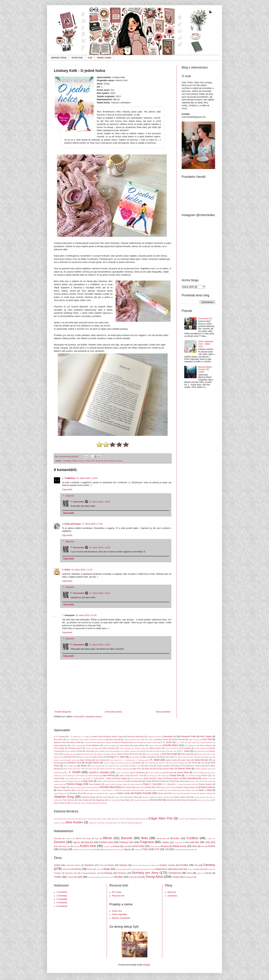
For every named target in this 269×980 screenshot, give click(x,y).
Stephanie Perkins (190, 793)
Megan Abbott (102, 781)
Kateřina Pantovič (106, 769)
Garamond (178, 842)
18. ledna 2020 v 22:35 (86, 615)
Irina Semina (100, 760)
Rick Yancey (127, 787)
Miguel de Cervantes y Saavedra (101, 823)
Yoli (167, 849)
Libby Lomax (124, 775)
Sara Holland (172, 790)
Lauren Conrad (121, 773)
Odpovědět (67, 490)
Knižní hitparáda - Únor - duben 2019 (206, 344)
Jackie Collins (171, 760)
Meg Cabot (88, 781)
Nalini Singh (146, 781)
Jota (207, 842)
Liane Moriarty (109, 775)
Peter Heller (122, 784)
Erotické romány (167, 865)
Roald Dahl (139, 787)
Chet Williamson (190, 746)
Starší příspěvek (163, 712)
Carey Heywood (61, 745)
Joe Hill (204, 763)
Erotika (184, 865)
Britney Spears (152, 742)
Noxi (203, 846)
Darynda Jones (85, 751)
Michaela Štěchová (117, 781)
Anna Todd (207, 739)
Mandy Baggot (121, 778)
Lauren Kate (168, 773)
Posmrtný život (71, 873)
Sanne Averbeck (158, 790)
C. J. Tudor (180, 742)
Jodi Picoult (192, 763)
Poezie (210, 869)
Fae (196, 865)
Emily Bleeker (98, 754)
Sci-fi (189, 873)
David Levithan (100, 751)
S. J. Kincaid (103, 790)
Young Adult (154, 877)
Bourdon (175, 838)
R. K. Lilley (166, 784)
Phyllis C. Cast (150, 784)
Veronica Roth (156, 800)
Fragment (147, 842)
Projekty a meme (104, 58)
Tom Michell (113, 800)
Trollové (71, 877)
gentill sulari (100, 803)
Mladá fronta (179, 846)
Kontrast (107, 846)
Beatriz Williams (106, 742)
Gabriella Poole (70, 757)
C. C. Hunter (166, 742)
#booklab (58, 838)
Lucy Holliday (70, 778)
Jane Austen (74, 822)
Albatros (69, 839)
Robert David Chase (167, 787)
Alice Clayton (206, 737)
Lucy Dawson (202, 775)
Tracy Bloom (125, 800)
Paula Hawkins (95, 784)
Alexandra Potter (189, 737)
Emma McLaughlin (152, 754)
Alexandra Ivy (170, 737)
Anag (88, 838)
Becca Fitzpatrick (122, 742)
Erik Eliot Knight (170, 754)
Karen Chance (195, 766)
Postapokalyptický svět (91, 873)
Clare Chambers (125, 748)
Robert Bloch (151, 787)
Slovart (118, 849)
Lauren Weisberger (200, 773)
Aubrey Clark (75, 742)
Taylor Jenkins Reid (182, 797)
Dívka (81, 461)
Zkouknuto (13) (205, 318)
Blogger (147, 965)
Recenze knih (77, 58)
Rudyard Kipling (133, 823)
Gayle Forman (98, 757)
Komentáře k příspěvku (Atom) (88, 717)
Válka (131, 877)
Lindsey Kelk (89, 461)
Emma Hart (137, 754)
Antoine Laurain (87, 819)
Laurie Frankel (66, 776)
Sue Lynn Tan (105, 797)
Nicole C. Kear (194, 781)
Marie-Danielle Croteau (154, 778)
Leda (126, 846)
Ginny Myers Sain (180, 757)
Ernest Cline (202, 754)
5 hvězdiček (62, 906)
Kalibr (56, 846)
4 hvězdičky (62, 903)
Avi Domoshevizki (90, 742)
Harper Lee (58, 760)
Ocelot (212, 846)
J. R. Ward (154, 760)
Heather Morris (71, 760)
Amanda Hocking (113, 739)
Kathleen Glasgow (122, 769)
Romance (122, 873)
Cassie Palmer (139, 745)
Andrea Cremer (162, 739)
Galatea (165, 842)
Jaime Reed (186, 760)
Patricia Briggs (75, 784)
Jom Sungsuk (96, 766)
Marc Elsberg (136, 778)
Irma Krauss (114, 760)
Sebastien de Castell (94, 793)
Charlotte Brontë (139, 819)
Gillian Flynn (165, 757)
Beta (145, 838)
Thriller (58, 877)
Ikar (197, 842)
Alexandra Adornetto (136, 737)
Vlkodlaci (119, 877)
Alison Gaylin (84, 740)
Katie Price (137, 769)
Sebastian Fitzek (76, 793)
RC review (117, 892)
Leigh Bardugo (93, 776)
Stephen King (64, 797)
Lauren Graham (154, 773)
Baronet (127, 838)
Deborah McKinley (146, 751)
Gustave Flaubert (206, 819)
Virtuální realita (93, 877)
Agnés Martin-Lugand (115, 737)
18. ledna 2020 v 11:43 (82, 570)
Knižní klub (88, 846)
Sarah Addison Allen (188, 790)
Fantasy (209, 865)
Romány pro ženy (115, 461)
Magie (107, 869)
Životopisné (189, 877)
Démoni (136, 865)
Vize (104, 877)
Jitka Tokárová (150, 763)
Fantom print (106, 842)
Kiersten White (184, 769)
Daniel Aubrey (200, 748)
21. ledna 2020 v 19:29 (100, 502)
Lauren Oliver (183, 773)
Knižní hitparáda (119, 914)
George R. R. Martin (116, 757)
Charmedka (78, 502)
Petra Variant (135, 784)
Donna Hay (172, 751)
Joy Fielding (124, 766)
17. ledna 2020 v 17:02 (92, 524)
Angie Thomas (194, 740)
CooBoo (192, 838)
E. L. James (185, 751)
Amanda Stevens (130, 740)
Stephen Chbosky (206, 793)
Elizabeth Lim (68, 754)
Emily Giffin (110, 754)
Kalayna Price (180, 766)
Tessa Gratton (83, 800)
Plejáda (75, 849)
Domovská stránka (59, 58)
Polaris (98, 849)
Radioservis (108, 849)
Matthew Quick (59, 781)
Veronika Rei (172, 800)
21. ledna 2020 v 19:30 (100, 548)
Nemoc (190, 869)
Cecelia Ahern (171, 745)
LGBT (98, 869)
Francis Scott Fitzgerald (188, 819)
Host (188, 842)
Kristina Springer (201, 769)
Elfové (154, 865)
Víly (139, 877)
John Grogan (69, 766)
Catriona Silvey (154, 746)
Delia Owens (160, 751)
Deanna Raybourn (115, 751)
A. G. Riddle (73, 737)
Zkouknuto (172, 896)
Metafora (165, 846)
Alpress (79, 838)
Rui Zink (78, 790)
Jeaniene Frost (74, 763)
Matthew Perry (207, 778)
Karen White (81, 769)
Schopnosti (175, 873)
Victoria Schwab (187, 800)
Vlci (109, 877)
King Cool (66, 846)
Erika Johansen (188, 754)
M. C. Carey (94, 778)
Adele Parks (97, 737)
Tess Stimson (69, 800)
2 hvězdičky (67, 461)
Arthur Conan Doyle (104, 819)
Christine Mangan (92, 748)
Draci (101, 865)
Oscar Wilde (120, 823)
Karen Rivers (68, 769)
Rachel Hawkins (206, 784)
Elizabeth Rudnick (83, 754)
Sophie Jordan (124, 793)
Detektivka (89, 865)
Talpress (127, 849)
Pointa (90, 849)
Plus (83, 849)
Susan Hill (118, 797)
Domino (60, 842)
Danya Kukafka (70, 751)
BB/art (75, 461)
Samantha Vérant (129, 790)
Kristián (116, 846)
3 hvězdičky (62, 899)
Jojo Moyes (82, 766)
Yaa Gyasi (74, 803)
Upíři (80, 877)
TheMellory (70, 478)
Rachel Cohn (191, 784)
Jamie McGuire (201, 760)
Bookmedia (161, 838)
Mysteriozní (148, 869)
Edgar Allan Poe (161, 818)
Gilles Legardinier (149, 757)
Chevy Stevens (206, 745)
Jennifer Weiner (92, 763)
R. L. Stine (179, 784)
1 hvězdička (62, 892)
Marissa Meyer (173, 778)
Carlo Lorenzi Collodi (122, 819)
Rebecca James (75, 787)
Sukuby (208, 873)
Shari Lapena (109, 793)
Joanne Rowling (178, 763)
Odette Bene (59, 784)
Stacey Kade (163, 793)
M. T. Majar (107, 778)
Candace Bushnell (206, 742)
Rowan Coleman (64, 790)
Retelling (108, 873)
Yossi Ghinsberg (86, 803)
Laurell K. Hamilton (99, 772)
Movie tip (172, 892)
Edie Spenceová (200, 751)
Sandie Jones (144, 790)
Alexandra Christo (154, 737)
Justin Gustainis (164, 766)
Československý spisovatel (184, 849)
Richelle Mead (108, 787)
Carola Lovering (77, 746)
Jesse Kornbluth (110, 763)
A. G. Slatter (85, 737)
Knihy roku (117, 911)
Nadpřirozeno (161, 869)
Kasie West (92, 769)
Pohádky (57, 873)
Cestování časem (73, 865)
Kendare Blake (168, 769)
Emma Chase (123, 754)
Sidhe (199, 873)
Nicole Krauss (207, 781)
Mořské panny (136, 869)
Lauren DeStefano (137, 773)
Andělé (57, 865)
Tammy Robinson (164, 797)
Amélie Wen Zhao (146, 740)
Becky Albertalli (138, 742)
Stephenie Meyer (89, 797)
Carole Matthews (93, 745)
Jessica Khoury (124, 763)
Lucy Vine (82, 778)
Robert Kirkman (208, 787)
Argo (97, 838)
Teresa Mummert (200, 797)
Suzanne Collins (131, 797)
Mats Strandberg (190, 778)
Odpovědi (70, 496)
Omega (63, 849)
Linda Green (161, 776)
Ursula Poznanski (140, 800)
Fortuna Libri (126, 842)
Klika (75, 846)
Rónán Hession (89, 790)
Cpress (209, 839)
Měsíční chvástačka (121, 918)
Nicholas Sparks (179, 781)
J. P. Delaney (140, 760)
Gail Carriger (84, 757)
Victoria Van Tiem (204, 800)
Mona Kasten (133, 781)
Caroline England (110, 746)
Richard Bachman (91, 787)
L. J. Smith (73, 772)
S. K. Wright (115, 790)
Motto (195, 846)
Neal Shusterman (162, 781)
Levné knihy (138, 846)
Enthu (67, 570)
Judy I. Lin (136, 766)
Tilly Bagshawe (99, 800)
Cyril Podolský (185, 748)
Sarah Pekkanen (60, 793)
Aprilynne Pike (60, 742)
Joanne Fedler (164, 763)
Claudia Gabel (140, 748)
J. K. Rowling (127, 760)
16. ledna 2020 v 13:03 (87, 478)
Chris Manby (59, 748)
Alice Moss (58, 739)
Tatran (137, 849)
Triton (145, 849)
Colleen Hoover (155, 748)
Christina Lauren (75, 748)
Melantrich (154, 846)
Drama (111, 865)
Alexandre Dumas (60, 819)
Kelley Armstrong (151, 769)
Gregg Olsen (208, 757)
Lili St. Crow (138, 775)
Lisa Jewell (189, 776)
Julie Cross (149, 766)
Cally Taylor (192, 742)
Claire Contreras (109, 748)
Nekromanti (177, 869)
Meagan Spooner (74, 781)
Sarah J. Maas (205, 790)
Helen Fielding (86, 760)
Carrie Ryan (124, 745)
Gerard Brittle (134, 757)
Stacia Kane (176, 793)
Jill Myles (137, 763)
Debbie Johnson (130, 751)
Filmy (90, 58)
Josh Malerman (110, 766)
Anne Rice (74, 819)
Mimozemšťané (122, 869)
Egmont (77, 842)
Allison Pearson (97, 740)
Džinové (145, 865)
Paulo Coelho (110, 784)
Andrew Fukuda (178, 739)
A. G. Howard (59, 737)
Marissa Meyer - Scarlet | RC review (206, 370)
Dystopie (123, 865)
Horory (78, 869)
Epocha (89, 842)
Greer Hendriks (195, 757)
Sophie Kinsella (143, 793)
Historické (66, 869)
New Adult (200, 869)
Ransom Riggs (60, 787)
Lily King (150, 776)
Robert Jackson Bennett (188, 787)
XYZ (157, 849)
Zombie (176, 877)
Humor (90, 869)
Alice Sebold (71, 740)
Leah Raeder (80, 776)
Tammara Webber (148, 797)
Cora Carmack (170, 748)
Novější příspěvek (63, 712)
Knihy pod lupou (73, 524)
